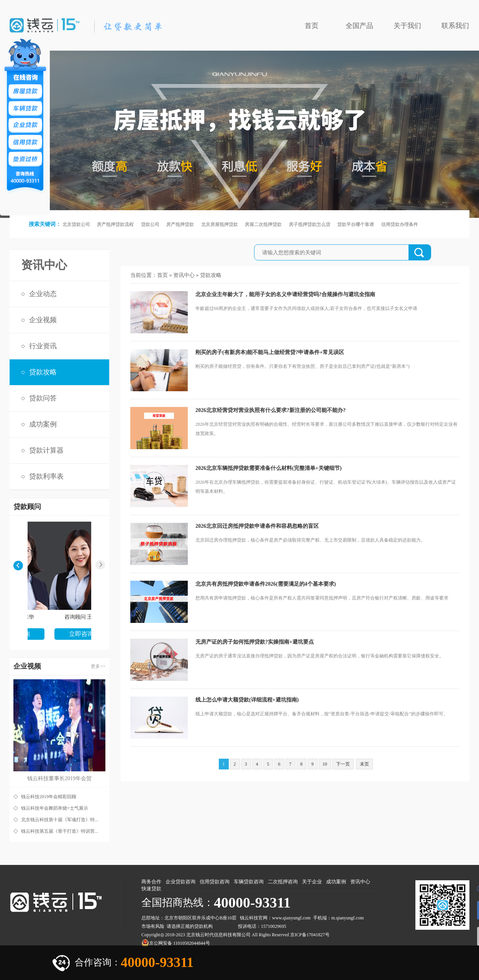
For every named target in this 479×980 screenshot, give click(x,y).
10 (325, 764)
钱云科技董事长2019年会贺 (59, 778)
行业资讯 (43, 346)
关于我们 (407, 26)
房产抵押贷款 (180, 224)
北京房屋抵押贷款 (220, 224)
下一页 (343, 764)
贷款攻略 (43, 372)
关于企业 (312, 882)
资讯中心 (184, 275)
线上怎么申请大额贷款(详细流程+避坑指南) (247, 700)
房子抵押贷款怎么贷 (310, 224)
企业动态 (43, 294)
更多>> (98, 666)
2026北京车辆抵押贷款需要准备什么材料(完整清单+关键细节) (268, 468)
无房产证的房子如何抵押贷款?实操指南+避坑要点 (255, 642)
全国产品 (359, 26)
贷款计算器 (46, 450)
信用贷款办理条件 (400, 224)
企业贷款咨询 (180, 882)
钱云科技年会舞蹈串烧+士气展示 (55, 808)
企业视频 (43, 320)
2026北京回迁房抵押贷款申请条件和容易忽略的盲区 (257, 526)
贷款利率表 (46, 476)
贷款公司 (150, 224)
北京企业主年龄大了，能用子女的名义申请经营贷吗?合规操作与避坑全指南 (285, 294)
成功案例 (43, 424)
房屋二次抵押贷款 (263, 224)
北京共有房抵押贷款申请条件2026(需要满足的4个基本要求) (266, 584)
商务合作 (151, 882)
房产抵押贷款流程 (115, 224)
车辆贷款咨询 (249, 882)
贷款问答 (43, 398)
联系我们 (455, 26)
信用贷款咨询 (215, 882)
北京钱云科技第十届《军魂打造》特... (60, 820)
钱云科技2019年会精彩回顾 (49, 797)
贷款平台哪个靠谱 (356, 224)
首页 (312, 26)
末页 (364, 764)
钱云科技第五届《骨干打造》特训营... (60, 831)
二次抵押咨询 (283, 882)
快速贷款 (151, 889)
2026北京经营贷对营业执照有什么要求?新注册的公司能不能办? (271, 410)
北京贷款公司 (76, 224)
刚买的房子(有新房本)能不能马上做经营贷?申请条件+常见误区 (270, 352)
